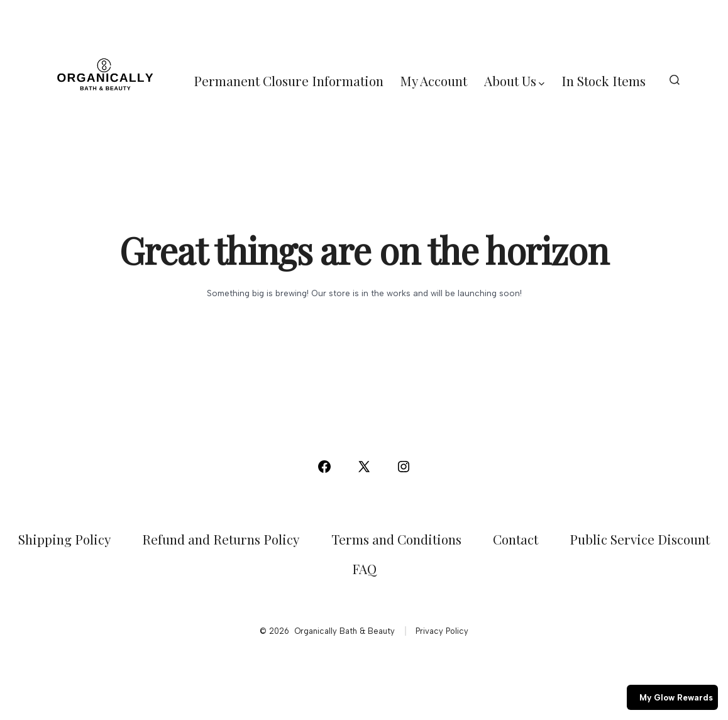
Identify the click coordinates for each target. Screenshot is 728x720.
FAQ (364, 568)
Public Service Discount (640, 539)
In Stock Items (604, 80)
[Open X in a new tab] (364, 467)
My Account (434, 80)
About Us (514, 80)
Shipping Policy (64, 539)
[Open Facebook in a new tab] (324, 467)
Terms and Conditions (396, 539)
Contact (516, 539)
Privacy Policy (442, 631)
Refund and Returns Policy (221, 539)
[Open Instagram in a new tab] (404, 467)
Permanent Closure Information (289, 80)
